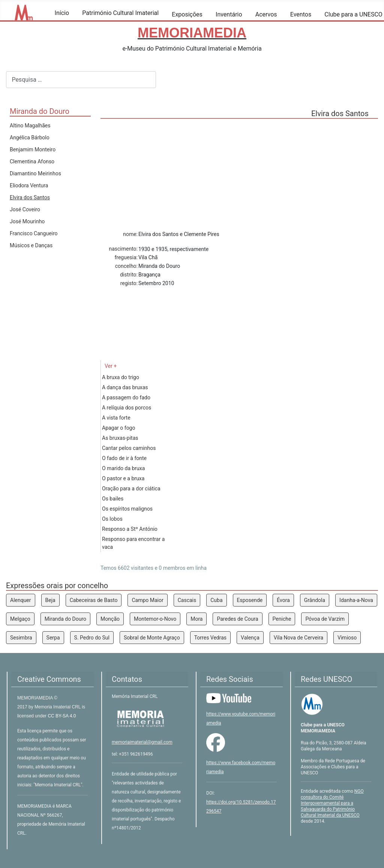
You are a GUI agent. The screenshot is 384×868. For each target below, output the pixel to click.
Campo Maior (147, 600)
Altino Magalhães (30, 125)
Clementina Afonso (32, 161)
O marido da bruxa (123, 468)
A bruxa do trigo (121, 377)
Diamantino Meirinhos (35, 173)
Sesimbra (21, 638)
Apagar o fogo (118, 428)
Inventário (229, 14)
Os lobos (112, 519)
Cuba (216, 600)
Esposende (250, 600)
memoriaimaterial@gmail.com (142, 742)
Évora (283, 600)
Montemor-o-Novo (155, 619)
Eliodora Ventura (29, 185)
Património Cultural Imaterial (120, 13)
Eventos (301, 14)
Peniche (282, 619)
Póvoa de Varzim (325, 619)
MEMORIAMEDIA (36, 698)
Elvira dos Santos (30, 197)
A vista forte (116, 418)
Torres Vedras (210, 638)
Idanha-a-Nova (356, 600)
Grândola (315, 600)
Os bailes (113, 499)
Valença (250, 638)
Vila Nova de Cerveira (298, 638)
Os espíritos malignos (127, 509)
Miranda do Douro (65, 619)
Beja (50, 600)
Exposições (187, 14)
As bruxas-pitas (120, 438)
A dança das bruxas (125, 387)
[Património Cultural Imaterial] (87, 24)
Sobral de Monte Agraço (152, 638)
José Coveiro (25, 209)
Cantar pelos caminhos (129, 448)
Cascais (187, 600)
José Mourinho (27, 221)
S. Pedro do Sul (92, 638)
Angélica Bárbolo (30, 137)
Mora (196, 619)
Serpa (53, 638)
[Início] (59, 24)
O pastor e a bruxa (123, 478)
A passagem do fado (126, 397)
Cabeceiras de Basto (94, 600)
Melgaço (20, 619)
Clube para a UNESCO (353, 14)
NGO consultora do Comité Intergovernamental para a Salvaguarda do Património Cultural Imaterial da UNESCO (332, 803)
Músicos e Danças (31, 245)
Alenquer (21, 600)
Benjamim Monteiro (33, 149)
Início (62, 13)
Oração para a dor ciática (131, 489)
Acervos (266, 14)
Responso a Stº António (130, 529)
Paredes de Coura (237, 619)
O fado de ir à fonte (124, 458)
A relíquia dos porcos (127, 408)
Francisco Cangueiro (34, 233)
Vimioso (347, 638)
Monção (110, 619)
